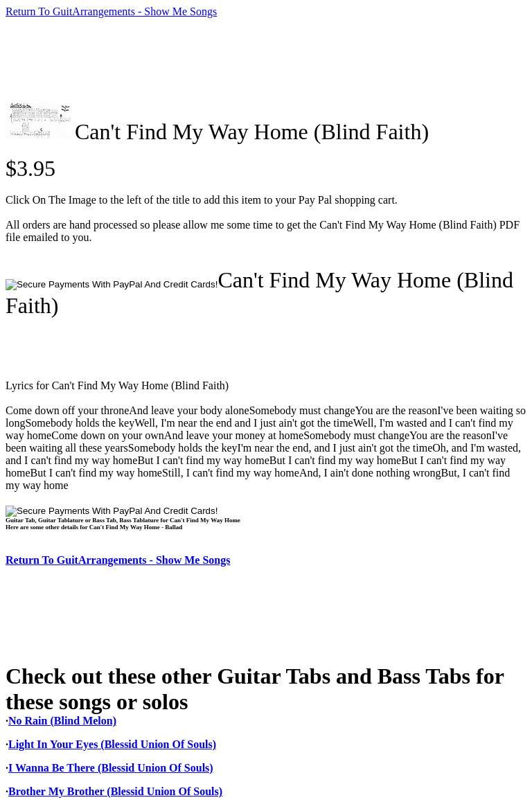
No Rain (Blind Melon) (62, 721)
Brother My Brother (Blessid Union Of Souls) (115, 791)
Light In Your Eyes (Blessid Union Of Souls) (112, 744)
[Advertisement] (258, 60)
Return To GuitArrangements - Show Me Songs (111, 11)
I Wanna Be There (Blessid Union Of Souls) (111, 768)
